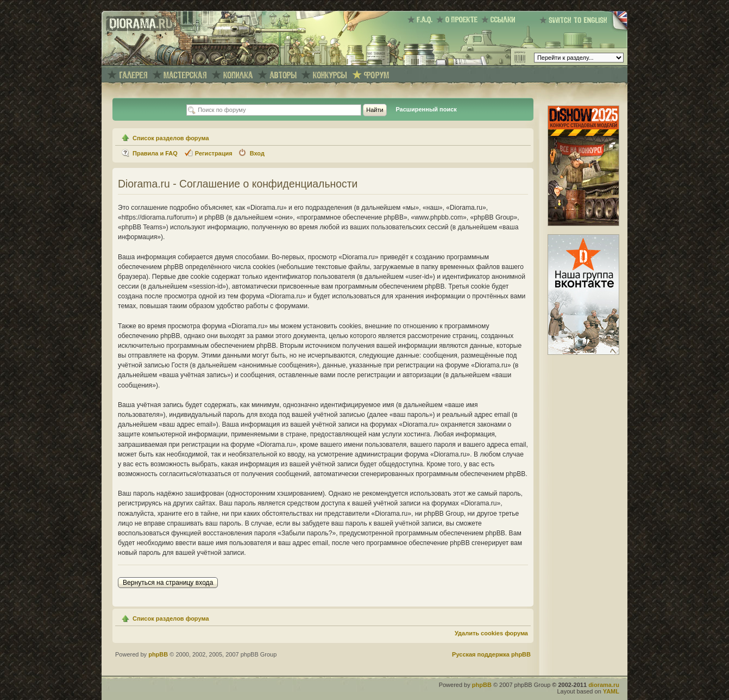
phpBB (158, 654)
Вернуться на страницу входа (168, 583)
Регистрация (214, 153)
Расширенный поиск (426, 109)
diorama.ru (604, 685)
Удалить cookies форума (491, 633)
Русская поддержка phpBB (491, 654)
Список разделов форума (171, 138)
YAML (611, 691)
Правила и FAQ (155, 153)
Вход (257, 153)
